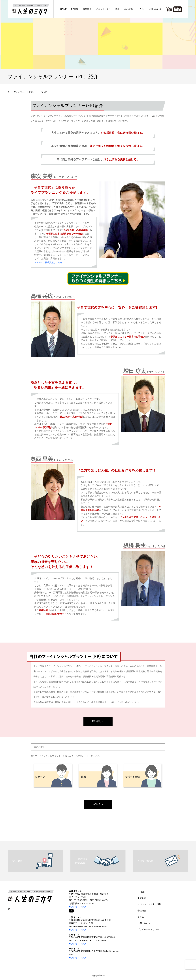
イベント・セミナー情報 (149, 904)
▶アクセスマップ (77, 907)
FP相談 (141, 892)
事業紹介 (142, 898)
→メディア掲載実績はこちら (48, 262)
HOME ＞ (98, 804)
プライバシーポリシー (148, 929)
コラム (141, 917)
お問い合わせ (144, 923)
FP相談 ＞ (98, 721)
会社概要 (142, 911)
